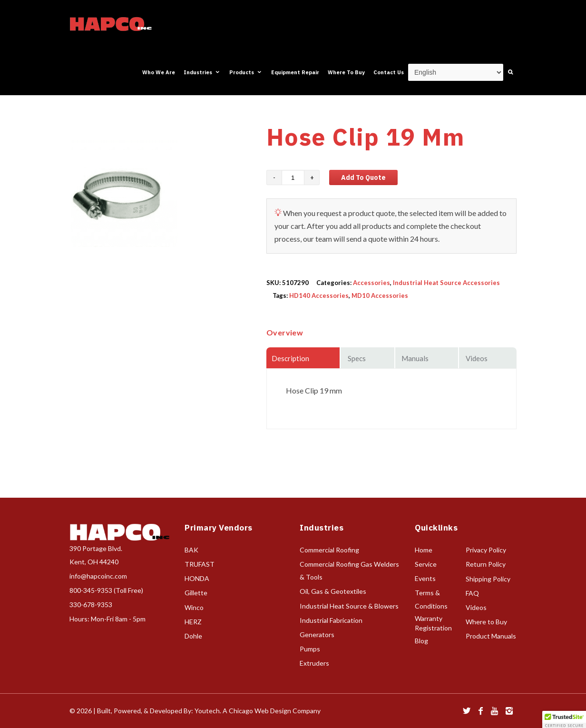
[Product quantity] (293, 177)
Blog (421, 641)
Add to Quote (363, 177)
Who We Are (159, 72)
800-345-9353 (91, 590)
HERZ (193, 622)
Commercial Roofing (329, 550)
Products (246, 72)
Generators (317, 635)
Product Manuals (491, 636)
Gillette (196, 593)
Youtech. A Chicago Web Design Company (258, 711)
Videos (476, 607)
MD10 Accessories (380, 295)
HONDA (197, 578)
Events (425, 578)
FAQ (472, 593)
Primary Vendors (219, 528)
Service (426, 564)
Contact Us (389, 72)
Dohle (193, 636)
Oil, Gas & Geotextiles (333, 591)
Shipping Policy (488, 579)
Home (424, 550)
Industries (202, 72)
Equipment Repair (295, 72)
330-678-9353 (91, 605)
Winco (194, 607)
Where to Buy (486, 622)
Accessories (371, 283)
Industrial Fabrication (331, 620)
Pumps (310, 649)
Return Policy (486, 564)
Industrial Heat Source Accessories (446, 283)
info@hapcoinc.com (98, 576)
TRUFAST (200, 564)
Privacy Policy (486, 550)
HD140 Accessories (319, 295)
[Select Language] (456, 72)
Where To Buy (346, 72)
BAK (191, 550)
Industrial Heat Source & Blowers (349, 606)
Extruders (314, 663)
